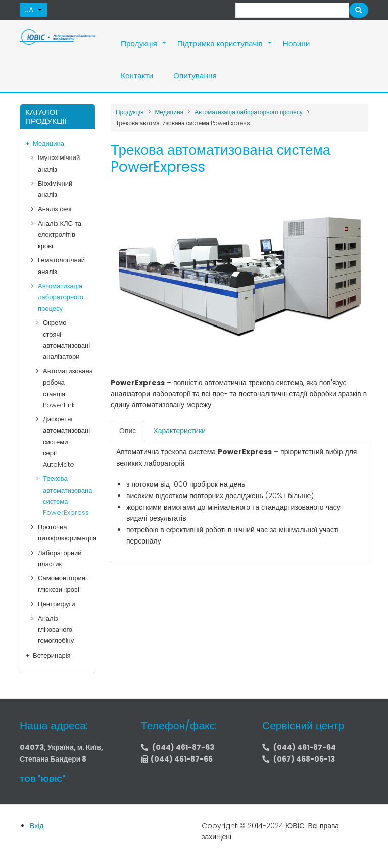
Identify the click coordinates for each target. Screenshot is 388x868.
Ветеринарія (52, 655)
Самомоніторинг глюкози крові (61, 584)
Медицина (48, 144)
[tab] (128, 431)
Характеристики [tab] (179, 431)
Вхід (37, 826)
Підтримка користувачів (225, 49)
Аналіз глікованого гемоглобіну (56, 630)
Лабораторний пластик (60, 558)
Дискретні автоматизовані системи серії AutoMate (61, 442)
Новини (297, 44)
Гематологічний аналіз (61, 266)
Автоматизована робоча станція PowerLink (61, 388)
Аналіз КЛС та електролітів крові (60, 235)
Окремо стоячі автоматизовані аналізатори (61, 340)
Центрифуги (57, 604)
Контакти (137, 75)
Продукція (144, 49)
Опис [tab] (128, 431)
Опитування (195, 75)
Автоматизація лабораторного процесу (61, 297)
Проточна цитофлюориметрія (61, 533)
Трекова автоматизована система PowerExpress (61, 496)
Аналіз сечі (55, 209)
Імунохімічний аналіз (59, 163)
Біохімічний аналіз (55, 189)
